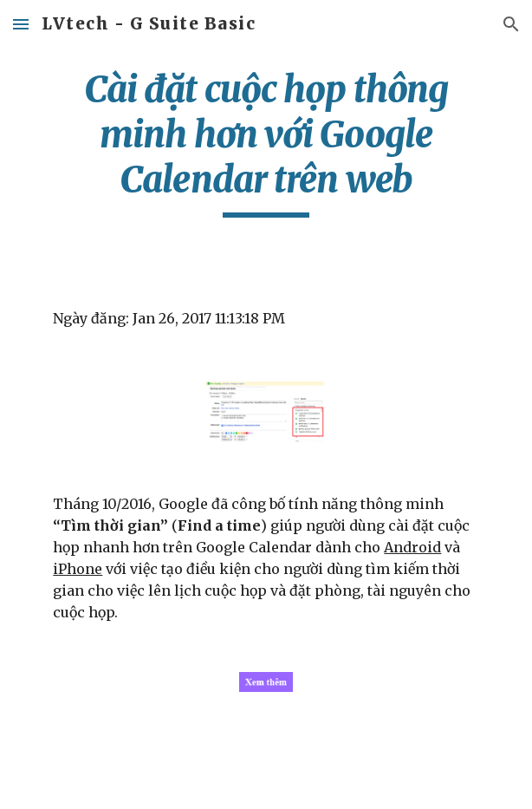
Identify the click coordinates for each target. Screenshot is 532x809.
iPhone (78, 569)
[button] (21, 24)
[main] (266, 142)
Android (412, 547)
